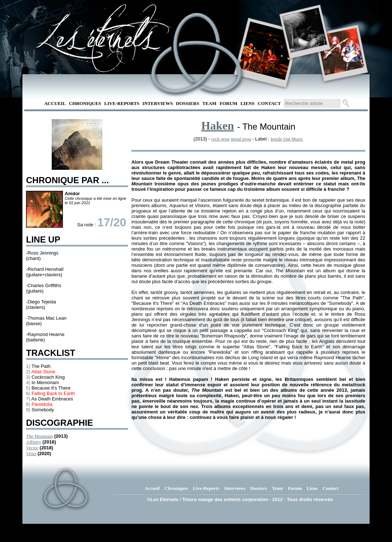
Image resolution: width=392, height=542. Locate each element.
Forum (228, 103)
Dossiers (188, 103)
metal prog (241, 139)
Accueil (55, 103)
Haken (218, 126)
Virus (31, 453)
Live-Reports (122, 103)
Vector (32, 448)
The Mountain (39, 436)
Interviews (158, 103)
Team (210, 103)
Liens (248, 103)
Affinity (34, 442)
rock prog (220, 139)
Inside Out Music (287, 139)
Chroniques (85, 103)
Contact (269, 103)
